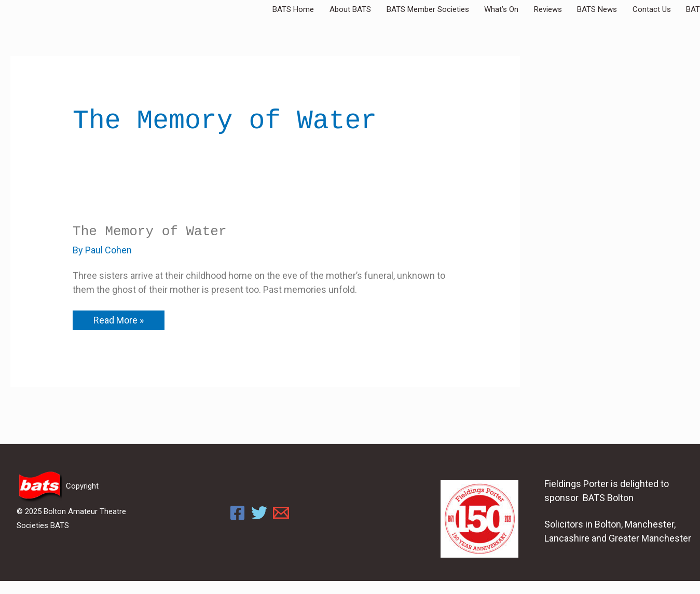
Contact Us (665, 9)
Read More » (118, 318)
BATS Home (352, 9)
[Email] (281, 513)
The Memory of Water (149, 232)
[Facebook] (237, 513)
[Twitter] (259, 513)
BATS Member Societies (471, 9)
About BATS (402, 9)
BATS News (618, 9)
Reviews (577, 9)
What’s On (538, 9)
